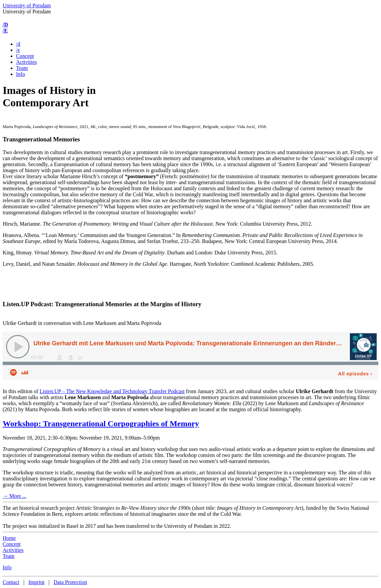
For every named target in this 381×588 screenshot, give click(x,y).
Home (9, 538)
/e (18, 50)
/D (5, 25)
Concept (25, 56)
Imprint (36, 582)
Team (22, 68)
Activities (26, 62)
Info (21, 74)
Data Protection (70, 582)
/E (5, 31)
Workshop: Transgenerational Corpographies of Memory (101, 424)
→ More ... (15, 496)
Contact (11, 582)
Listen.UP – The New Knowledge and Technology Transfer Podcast (112, 391)
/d (18, 44)
